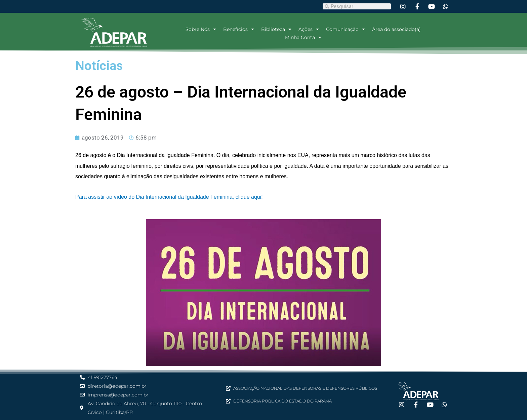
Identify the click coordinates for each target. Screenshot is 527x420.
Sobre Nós (201, 29)
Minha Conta (303, 37)
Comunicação (346, 29)
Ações (309, 29)
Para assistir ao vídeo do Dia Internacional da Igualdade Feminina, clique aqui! (169, 197)
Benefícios (239, 29)
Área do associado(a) (396, 29)
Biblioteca (276, 29)
